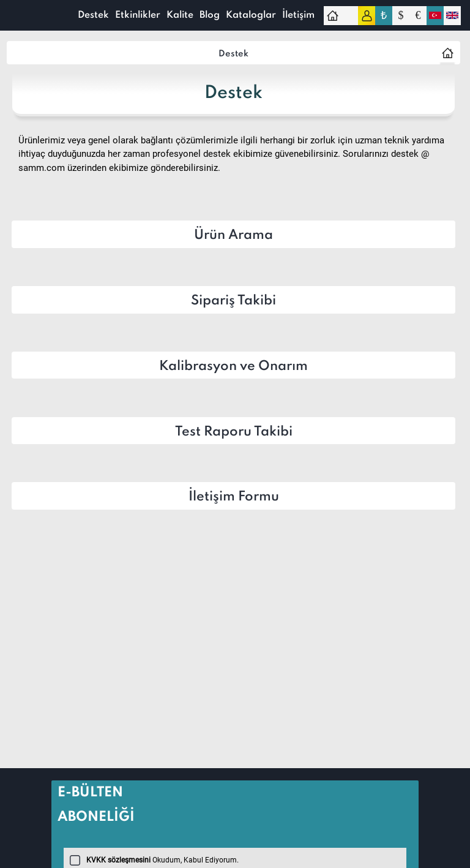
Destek (93, 15)
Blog (210, 15)
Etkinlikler (138, 15)
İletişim (298, 15)
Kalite (180, 15)
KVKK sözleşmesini (118, 860)
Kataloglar (251, 15)
